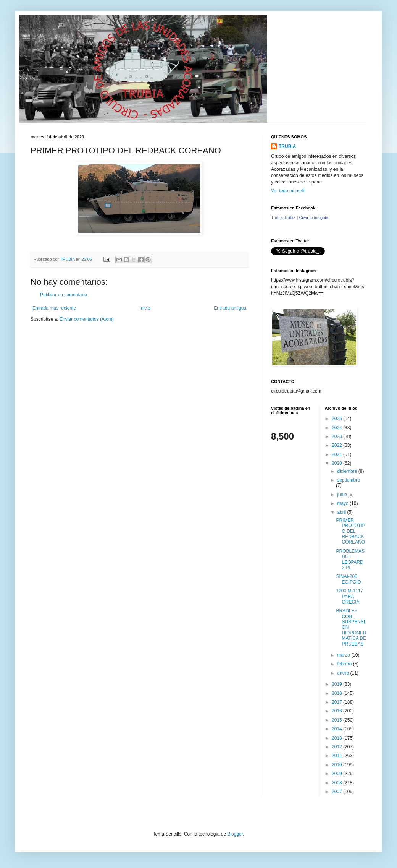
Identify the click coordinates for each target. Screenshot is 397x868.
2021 (337, 454)
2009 (337, 774)
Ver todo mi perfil (288, 191)
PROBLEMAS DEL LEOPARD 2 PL (350, 559)
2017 (337, 702)
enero (344, 673)
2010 (337, 765)
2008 (337, 783)
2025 (337, 419)
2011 (337, 756)
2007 (337, 792)
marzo (344, 655)
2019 (337, 684)
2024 (337, 428)
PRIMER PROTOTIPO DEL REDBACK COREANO (350, 531)
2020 (337, 463)
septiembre (348, 480)
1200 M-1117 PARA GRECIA (349, 596)
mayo (343, 503)
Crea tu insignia (313, 217)
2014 (337, 729)
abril (342, 512)
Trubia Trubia (283, 217)
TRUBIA (287, 146)
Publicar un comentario (64, 295)
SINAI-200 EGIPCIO (348, 579)
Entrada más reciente (54, 308)
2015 (337, 720)
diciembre (348, 471)
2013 (337, 738)
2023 (337, 436)
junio (343, 495)
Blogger (235, 834)
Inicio (145, 308)
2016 (337, 711)
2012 (337, 747)
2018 (337, 693)
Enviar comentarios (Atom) (87, 319)
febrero (345, 664)
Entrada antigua (230, 308)
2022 (337, 445)
